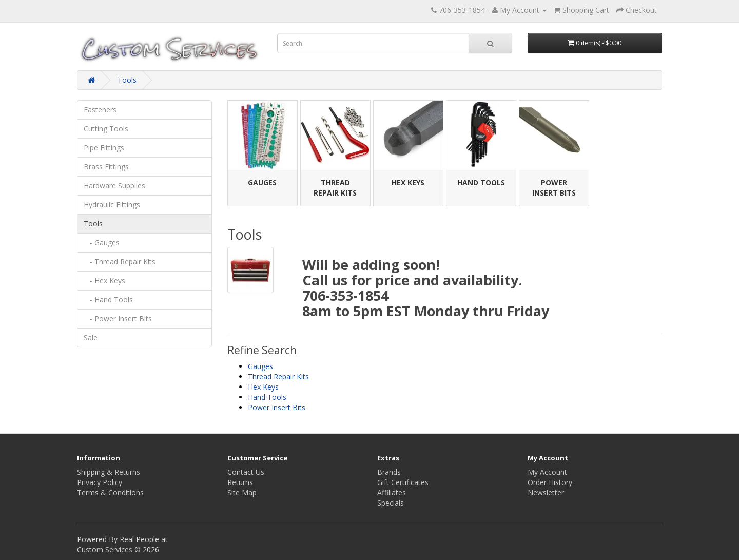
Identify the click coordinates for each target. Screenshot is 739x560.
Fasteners (100, 110)
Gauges (262, 182)
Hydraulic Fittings (112, 205)
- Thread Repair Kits (120, 262)
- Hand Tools (108, 300)
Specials (391, 503)
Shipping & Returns (109, 472)
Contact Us (246, 472)
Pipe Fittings (104, 148)
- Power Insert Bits (118, 318)
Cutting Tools (106, 129)
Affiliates (392, 493)
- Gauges (102, 243)
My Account (547, 472)
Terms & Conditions (110, 493)
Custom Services (105, 549)
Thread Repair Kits (335, 188)
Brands (389, 472)
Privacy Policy (100, 482)
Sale (91, 337)
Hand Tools (481, 182)
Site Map (242, 493)
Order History (550, 482)
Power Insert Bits (554, 188)
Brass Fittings (106, 167)
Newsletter (546, 493)
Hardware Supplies (114, 186)
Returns (240, 482)
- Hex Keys (104, 281)
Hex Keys (408, 182)
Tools (127, 80)
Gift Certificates (403, 482)
